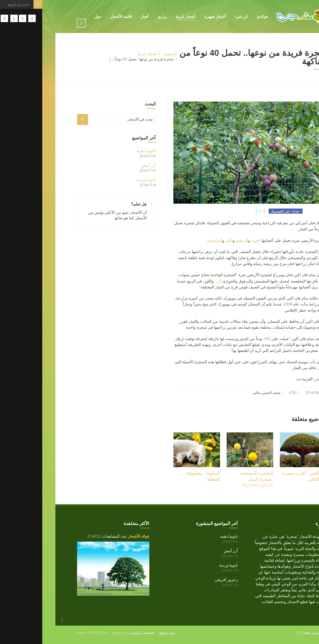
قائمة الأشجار (79, 17)
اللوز (187, 240)
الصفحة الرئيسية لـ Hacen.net (91, 633)
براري (120, 17)
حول (56, 17)
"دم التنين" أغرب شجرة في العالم (262, 476)
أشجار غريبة (143, 17)
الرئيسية (241, 17)
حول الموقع (125, 633)
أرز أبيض (106, 165)
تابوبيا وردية (104, 179)
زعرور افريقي (184, 579)
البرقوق (200, 240)
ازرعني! (199, 17)
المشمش (172, 240)
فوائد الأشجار (96, 536)
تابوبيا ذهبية (104, 150)
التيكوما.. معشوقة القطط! (161, 476)
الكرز (177, 281)
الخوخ (214, 240)
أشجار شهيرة (173, 17)
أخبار (102, 17)
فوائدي (220, 17)
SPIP (257, 633)
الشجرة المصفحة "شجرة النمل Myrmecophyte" (214, 479)
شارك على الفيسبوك (243, 211)
